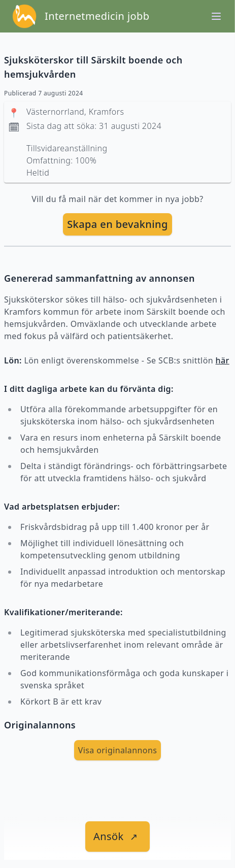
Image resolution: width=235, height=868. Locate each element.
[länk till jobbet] (117, 837)
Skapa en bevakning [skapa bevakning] (117, 224)
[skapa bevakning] (117, 224)
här (223, 360)
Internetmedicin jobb (97, 16)
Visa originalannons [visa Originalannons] (118, 750)
